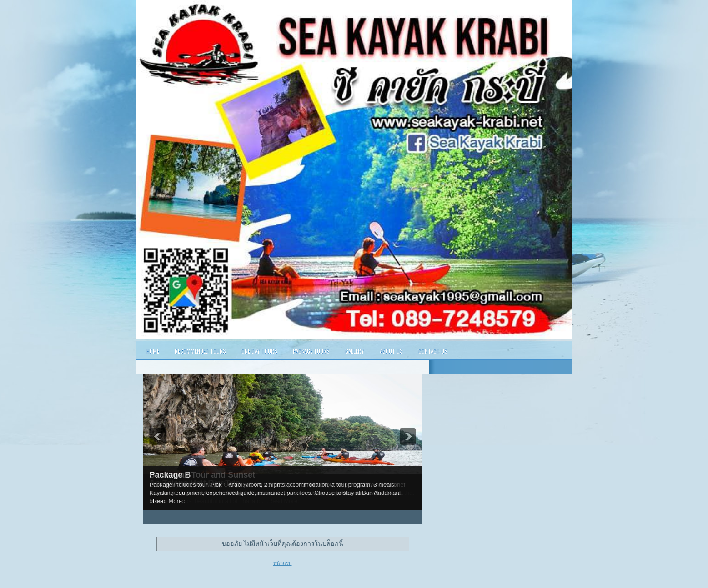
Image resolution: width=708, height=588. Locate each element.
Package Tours (311, 351)
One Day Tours (259, 351)
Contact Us (433, 351)
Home (153, 351)
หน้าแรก (283, 563)
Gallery (355, 351)
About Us (391, 351)
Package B (170, 475)
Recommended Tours (200, 351)
